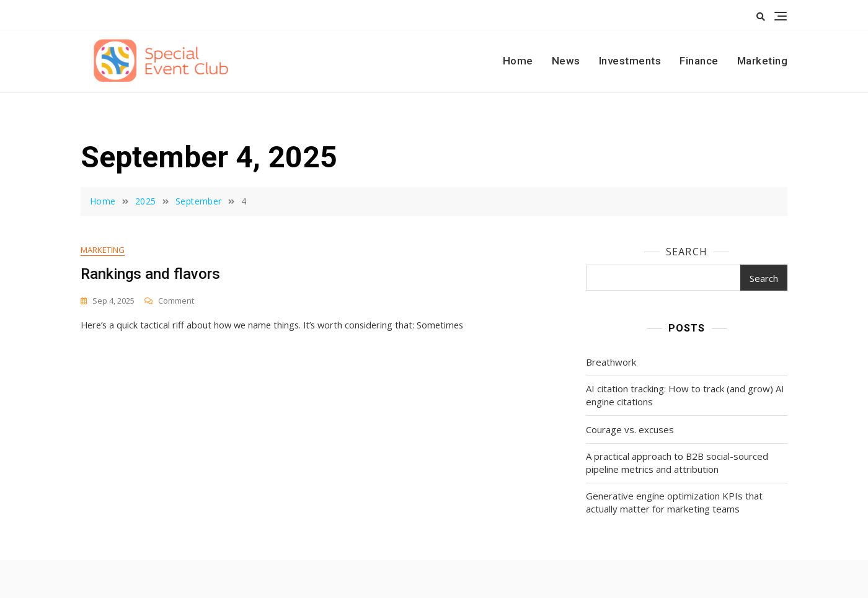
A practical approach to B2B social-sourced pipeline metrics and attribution (677, 463)
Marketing (763, 61)
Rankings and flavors (150, 275)
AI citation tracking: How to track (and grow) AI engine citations (685, 395)
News (566, 61)
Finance (699, 61)
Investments (630, 61)
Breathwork (611, 362)
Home (518, 61)
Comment (176, 301)
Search (687, 252)
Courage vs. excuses (630, 429)
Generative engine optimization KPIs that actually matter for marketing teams (674, 502)
